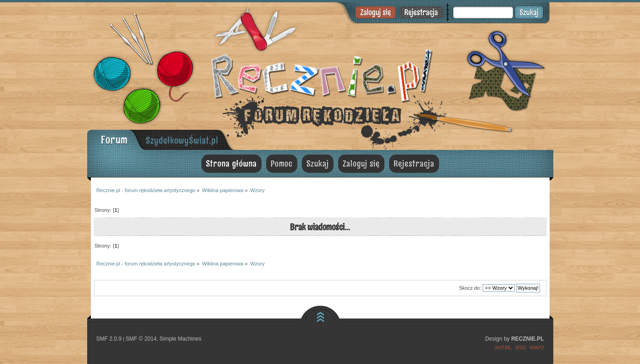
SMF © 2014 (141, 339)
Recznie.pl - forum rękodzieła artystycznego (320, 74)
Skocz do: (470, 288)
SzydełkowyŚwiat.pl (182, 140)
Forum (114, 140)
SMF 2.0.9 (109, 339)
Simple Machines (181, 339)
